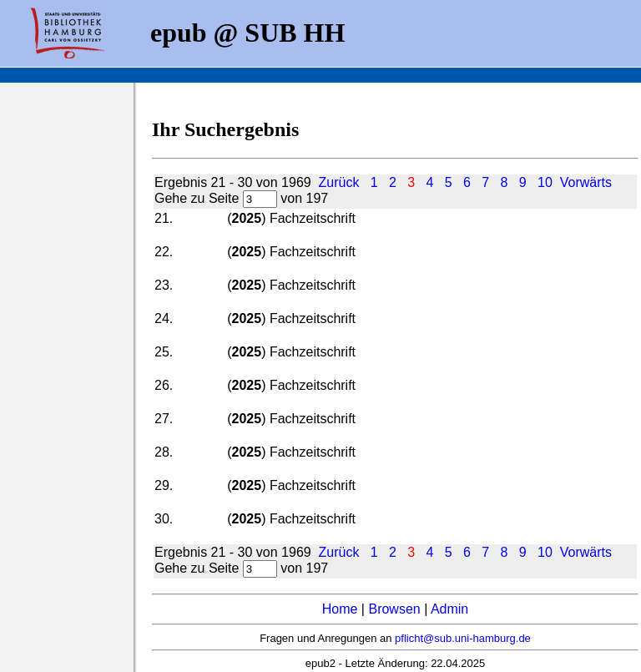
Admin (449, 609)
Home (340, 609)
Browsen (394, 609)
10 (545, 182)
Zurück (339, 182)
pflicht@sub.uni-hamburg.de (463, 638)
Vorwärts (586, 182)
